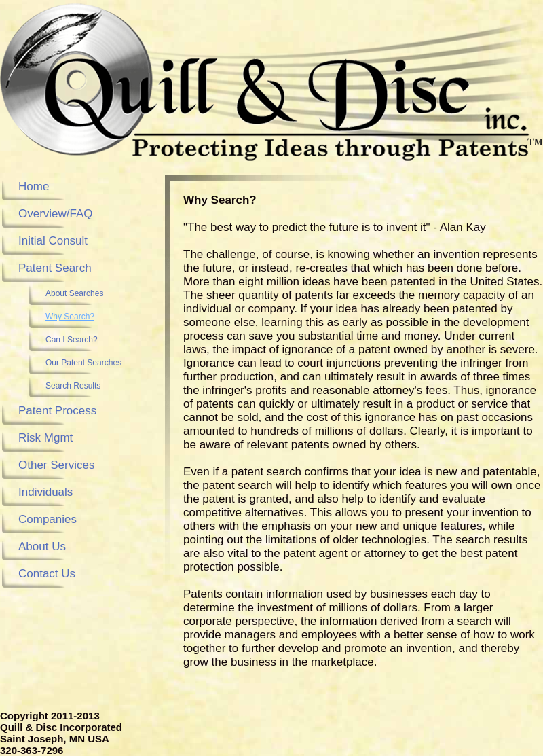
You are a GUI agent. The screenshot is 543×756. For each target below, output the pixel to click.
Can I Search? (72, 340)
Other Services (56, 465)
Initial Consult (53, 241)
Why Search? (70, 317)
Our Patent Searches (83, 363)
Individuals (45, 492)
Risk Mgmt (45, 438)
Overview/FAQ (56, 214)
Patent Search (55, 268)
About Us (42, 546)
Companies (48, 519)
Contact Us (47, 574)
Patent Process (57, 411)
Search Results (73, 386)
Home (34, 186)
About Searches (74, 293)
